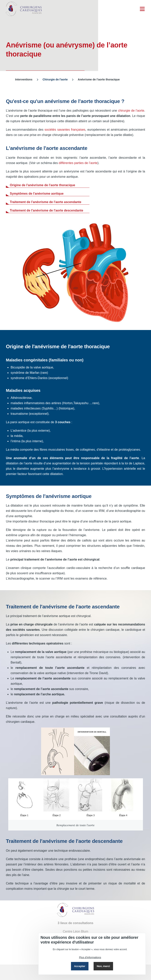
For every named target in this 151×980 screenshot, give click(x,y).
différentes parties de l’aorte (78, 163)
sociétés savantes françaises (65, 130)
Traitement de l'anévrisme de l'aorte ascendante (46, 202)
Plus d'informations (90, 957)
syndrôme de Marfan (25, 373)
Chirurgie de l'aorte (55, 79)
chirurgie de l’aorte (131, 111)
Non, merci (103, 966)
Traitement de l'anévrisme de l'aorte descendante (46, 210)
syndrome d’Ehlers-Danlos (29, 378)
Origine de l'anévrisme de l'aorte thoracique (42, 185)
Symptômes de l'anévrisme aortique (37, 194)
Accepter (80, 966)
